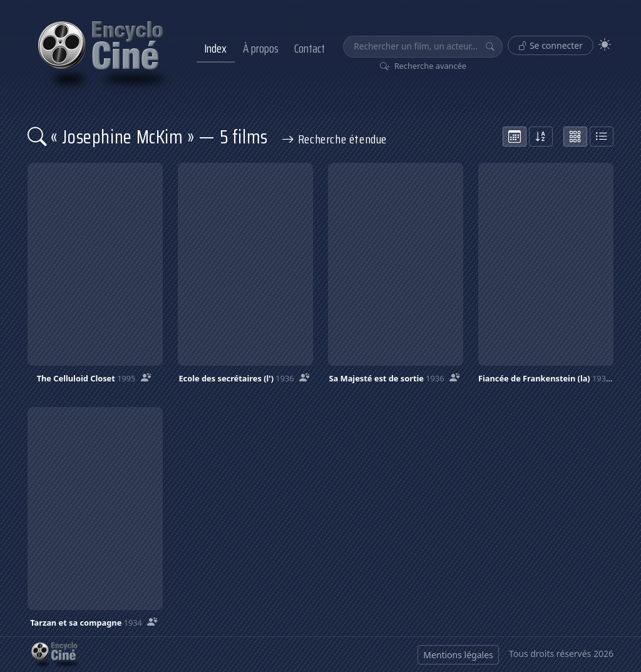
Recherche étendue (334, 139)
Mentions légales (458, 655)
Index (215, 48)
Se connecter (551, 45)
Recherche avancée (423, 66)
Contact (310, 48)
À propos (261, 48)
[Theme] (605, 45)
